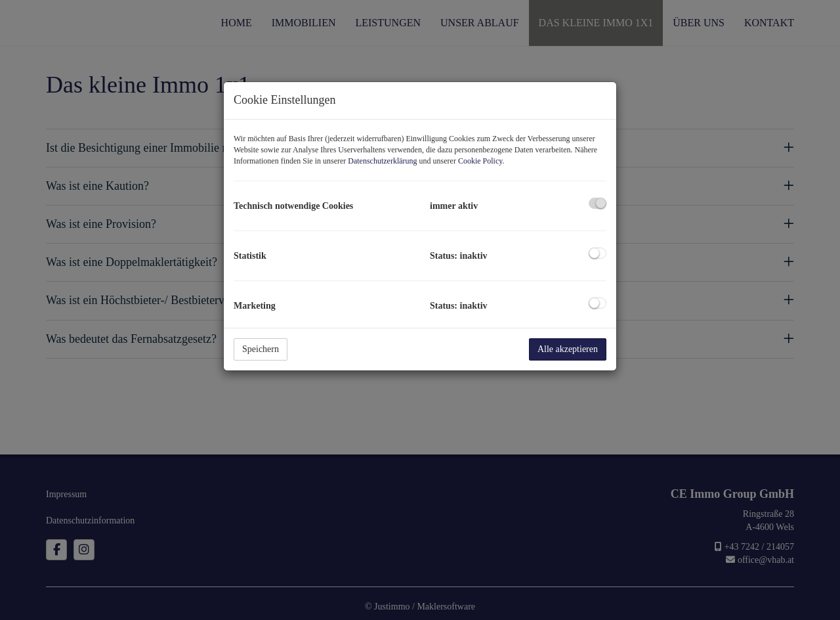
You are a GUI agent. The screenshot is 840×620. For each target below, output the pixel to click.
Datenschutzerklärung (382, 161)
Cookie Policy (480, 161)
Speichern (261, 349)
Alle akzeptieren (568, 349)
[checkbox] (598, 203)
